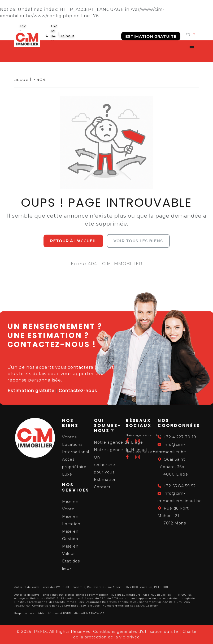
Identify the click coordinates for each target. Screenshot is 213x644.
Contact (102, 487)
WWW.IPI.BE (55, 598)
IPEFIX (40, 632)
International (76, 452)
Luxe (67, 474)
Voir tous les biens (138, 241)
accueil (23, 80)
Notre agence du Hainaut (121, 450)
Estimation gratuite (151, 36)
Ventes (69, 437)
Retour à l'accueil (73, 241)
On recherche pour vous (105, 465)
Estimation (105, 480)
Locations (72, 444)
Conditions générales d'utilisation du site (136, 632)
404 (41, 80)
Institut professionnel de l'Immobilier (80, 595)
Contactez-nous (78, 391)
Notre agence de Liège (118, 442)
